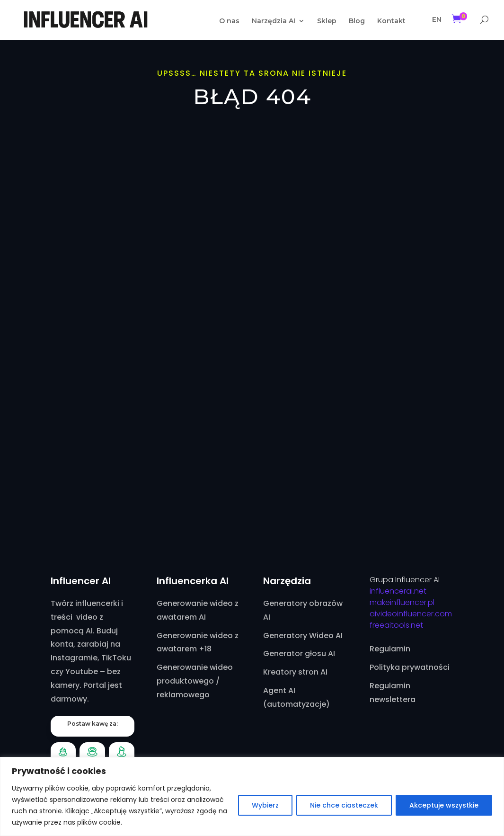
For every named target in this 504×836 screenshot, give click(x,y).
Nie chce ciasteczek (344, 805)
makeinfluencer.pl (402, 602)
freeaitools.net (396, 625)
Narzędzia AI (274, 21)
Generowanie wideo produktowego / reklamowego (195, 681)
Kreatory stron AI (295, 672)
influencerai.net (398, 591)
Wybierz (265, 805)
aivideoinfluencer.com (411, 614)
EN (437, 20)
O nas (229, 21)
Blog (357, 21)
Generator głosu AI (299, 654)
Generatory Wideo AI (303, 636)
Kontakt (391, 21)
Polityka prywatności (410, 667)
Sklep (327, 21)
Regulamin (390, 649)
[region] (252, 796)
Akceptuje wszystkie (444, 805)
